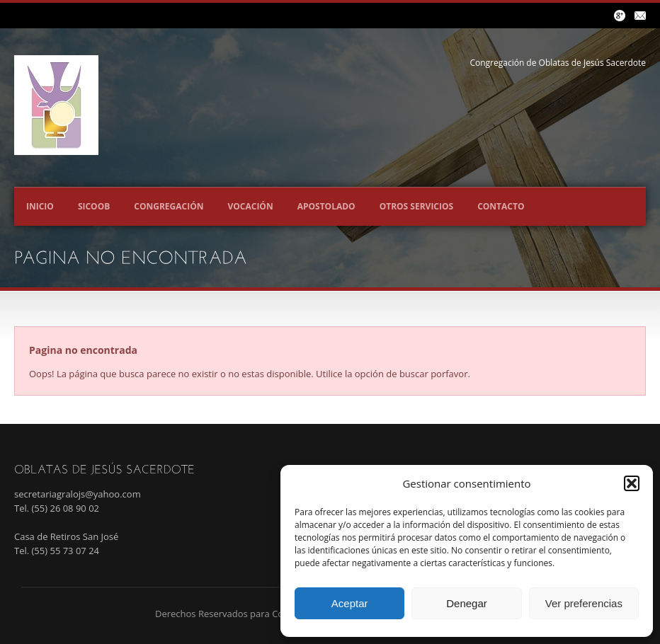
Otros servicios (417, 206)
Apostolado (326, 206)
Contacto (501, 206)
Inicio (40, 206)
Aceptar (350, 603)
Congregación (169, 206)
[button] (632, 483)
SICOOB (94, 206)
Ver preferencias (584, 603)
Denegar (467, 603)
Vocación (250, 206)
